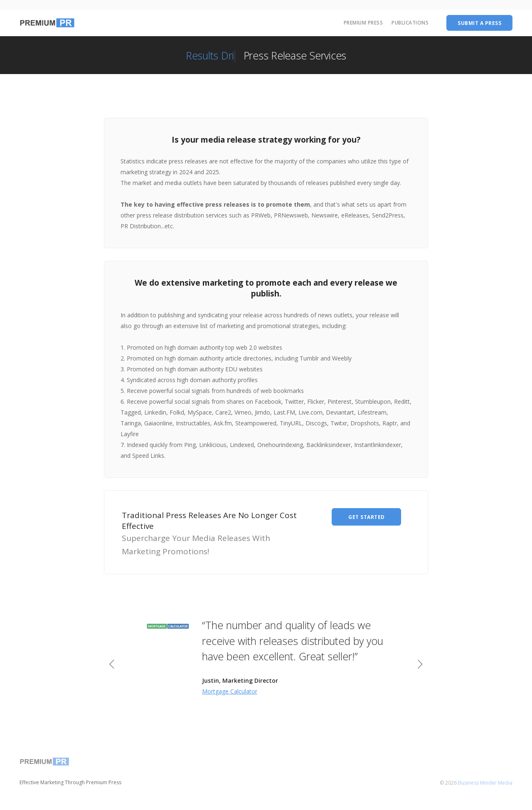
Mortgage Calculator (230, 691)
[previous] (112, 665)
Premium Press (363, 23)
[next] (420, 665)
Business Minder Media (485, 783)
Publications (410, 23)
